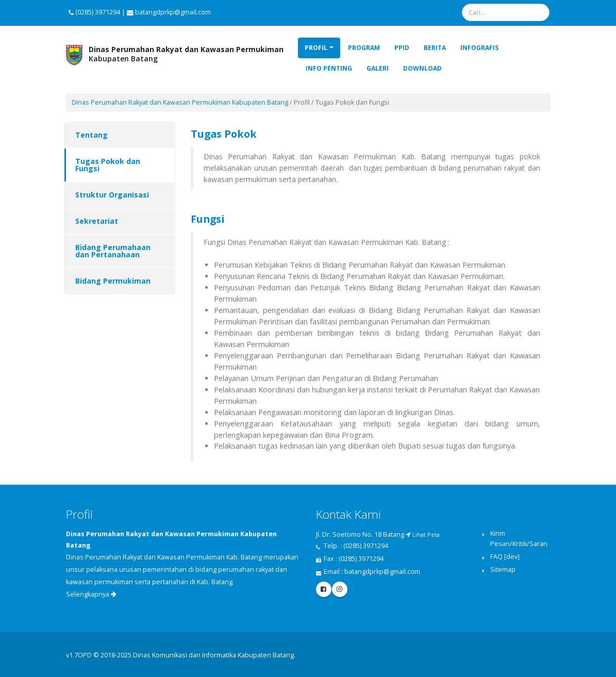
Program (364, 48)
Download (422, 68)
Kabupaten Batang (186, 54)
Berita (435, 48)
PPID (402, 48)
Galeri (378, 68)
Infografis (479, 48)
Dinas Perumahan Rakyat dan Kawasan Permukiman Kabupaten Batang (180, 102)
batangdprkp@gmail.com (382, 572)
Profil (316, 48)
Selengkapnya (91, 594)
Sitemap (503, 569)
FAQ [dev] (505, 557)
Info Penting (329, 68)
